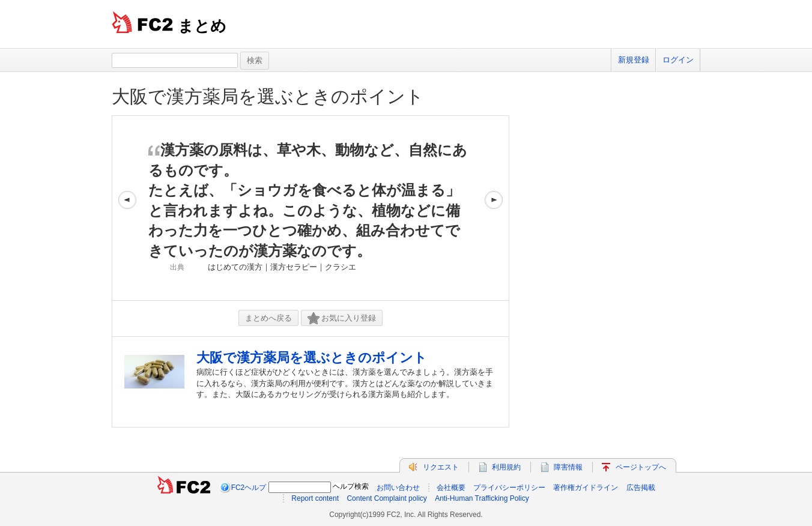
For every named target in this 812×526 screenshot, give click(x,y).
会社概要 (451, 488)
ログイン (678, 60)
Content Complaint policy (386, 498)
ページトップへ (641, 467)
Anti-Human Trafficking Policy (482, 498)
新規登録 (634, 60)
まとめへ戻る (268, 318)
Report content (315, 498)
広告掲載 (641, 488)
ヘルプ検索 (351, 486)
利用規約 (506, 467)
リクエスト (441, 467)
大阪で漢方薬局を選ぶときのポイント (268, 96)
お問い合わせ (398, 488)
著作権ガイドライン (586, 488)
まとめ (202, 26)
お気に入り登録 (342, 319)
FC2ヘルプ (249, 488)
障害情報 (568, 467)
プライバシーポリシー (509, 488)
